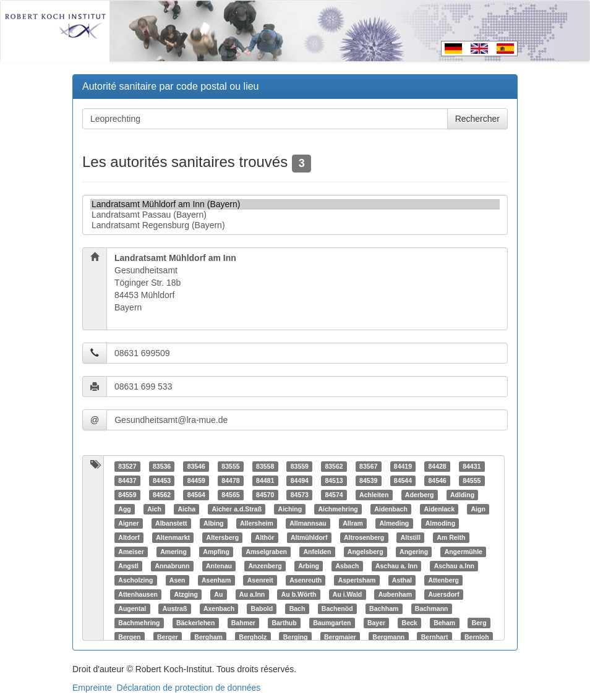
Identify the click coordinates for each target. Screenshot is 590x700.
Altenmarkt (173, 537)
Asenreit (260, 580)
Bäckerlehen (195, 623)
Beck (410, 623)
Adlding (462, 495)
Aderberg (420, 495)
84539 (368, 480)
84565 (230, 495)
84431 (472, 466)
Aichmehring (338, 509)
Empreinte (92, 688)
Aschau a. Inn (396, 566)
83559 (300, 466)
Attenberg (443, 580)
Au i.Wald (347, 594)
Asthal (402, 580)
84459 (196, 480)
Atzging (186, 594)
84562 (162, 495)
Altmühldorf (309, 537)
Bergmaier (340, 637)
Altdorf (129, 537)
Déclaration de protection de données (189, 688)
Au (218, 594)
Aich (154, 509)
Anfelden (317, 552)
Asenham (216, 580)
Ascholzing (135, 580)
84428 (437, 466)
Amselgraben (266, 552)
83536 (162, 466)
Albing (214, 523)
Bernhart (435, 637)
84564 (196, 495)
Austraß (175, 608)
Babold (262, 608)
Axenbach (219, 608)
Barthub (284, 623)
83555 (230, 466)
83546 (196, 466)
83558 (265, 466)
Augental (132, 608)
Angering (414, 552)
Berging (296, 637)
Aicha (186, 509)
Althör (265, 537)
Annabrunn (172, 566)
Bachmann (432, 608)
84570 (265, 495)
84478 (230, 480)
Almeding (394, 523)
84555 (472, 480)
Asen (177, 580)
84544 (403, 480)
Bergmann (388, 637)
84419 (403, 466)
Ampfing (216, 552)
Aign (478, 509)
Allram (353, 523)
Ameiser (131, 552)
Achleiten (374, 495)
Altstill (411, 537)
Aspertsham (357, 580)
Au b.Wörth (299, 594)
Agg (124, 509)
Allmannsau (308, 523)
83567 (368, 466)
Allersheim (257, 523)
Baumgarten (332, 623)
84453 (162, 480)
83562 (334, 466)
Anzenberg (265, 566)
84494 (300, 480)
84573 (300, 495)
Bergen (129, 637)
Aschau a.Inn (454, 566)
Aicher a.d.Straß (237, 509)
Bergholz (253, 637)
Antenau (219, 566)
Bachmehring (139, 623)
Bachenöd (337, 608)
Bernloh (477, 637)
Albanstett (171, 523)
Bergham (208, 637)
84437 (127, 480)
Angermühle (464, 552)
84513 (334, 480)
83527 (127, 466)
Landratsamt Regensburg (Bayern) (295, 225)
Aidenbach (391, 509)
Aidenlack (439, 509)
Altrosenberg (364, 537)
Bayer (376, 623)
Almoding (440, 523)
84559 (127, 495)
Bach (297, 608)
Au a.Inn (252, 594)
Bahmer (243, 623)
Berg (479, 623)
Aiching (290, 509)
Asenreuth (306, 580)
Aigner (128, 523)
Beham (444, 623)
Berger (168, 637)
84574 (334, 495)
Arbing (309, 566)
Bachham (384, 608)
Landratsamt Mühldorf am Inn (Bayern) (295, 204)
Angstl (128, 566)
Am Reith (451, 537)
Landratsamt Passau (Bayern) (295, 215)
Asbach (347, 566)
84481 (265, 480)
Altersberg (223, 537)
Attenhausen (138, 594)
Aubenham (395, 594)
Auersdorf (444, 594)
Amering (173, 552)
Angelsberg (366, 552)
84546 (437, 480)
